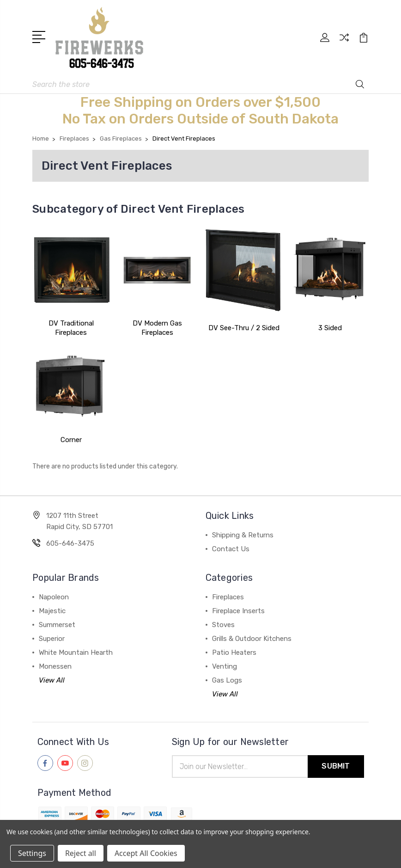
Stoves (223, 625)
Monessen (55, 666)
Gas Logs (227, 680)
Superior (52, 639)
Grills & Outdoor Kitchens (252, 639)
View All (52, 680)
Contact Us (231, 549)
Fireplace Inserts (238, 611)
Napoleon (54, 597)
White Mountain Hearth (76, 653)
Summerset (57, 625)
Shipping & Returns (243, 535)
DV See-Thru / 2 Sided (244, 328)
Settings (32, 853)
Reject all (81, 853)
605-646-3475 (70, 543)
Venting (225, 666)
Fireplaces (228, 597)
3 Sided (330, 328)
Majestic (52, 611)
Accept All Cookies (146, 853)
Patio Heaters (234, 653)
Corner (71, 440)
